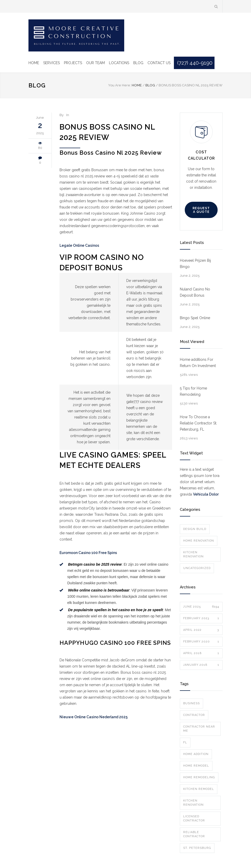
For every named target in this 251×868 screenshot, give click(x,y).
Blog (37, 85)
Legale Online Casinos (79, 245)
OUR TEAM (95, 63)
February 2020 (201, 642)
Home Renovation (199, 541)
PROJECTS (73, 63)
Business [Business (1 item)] (191, 703)
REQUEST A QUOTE (201, 210)
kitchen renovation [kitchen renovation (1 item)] (193, 803)
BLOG (138, 63)
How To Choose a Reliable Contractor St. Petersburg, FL (198, 423)
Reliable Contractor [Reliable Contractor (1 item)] (194, 834)
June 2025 (201, 607)
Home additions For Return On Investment (198, 363)
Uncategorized (197, 568)
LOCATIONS (119, 63)
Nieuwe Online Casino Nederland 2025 (94, 717)
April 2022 (201, 630)
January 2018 (201, 665)
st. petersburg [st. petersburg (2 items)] (197, 848)
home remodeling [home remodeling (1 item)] (199, 777)
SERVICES (51, 63)
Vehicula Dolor (206, 494)
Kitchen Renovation (193, 554)
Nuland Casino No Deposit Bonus (195, 292)
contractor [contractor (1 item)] (194, 715)
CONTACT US (159, 63)
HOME (34, 63)
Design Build (195, 529)
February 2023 (201, 618)
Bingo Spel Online (195, 318)
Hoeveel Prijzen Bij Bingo (195, 264)
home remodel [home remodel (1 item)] (196, 766)
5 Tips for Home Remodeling (193, 391)
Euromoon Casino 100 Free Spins (88, 553)
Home (137, 85)
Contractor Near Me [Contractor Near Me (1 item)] (199, 729)
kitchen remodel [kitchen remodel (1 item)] (199, 789)
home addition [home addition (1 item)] (196, 754)
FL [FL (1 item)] (185, 742)
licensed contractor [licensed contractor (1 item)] (194, 818)
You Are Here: (120, 85)
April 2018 (201, 653)
